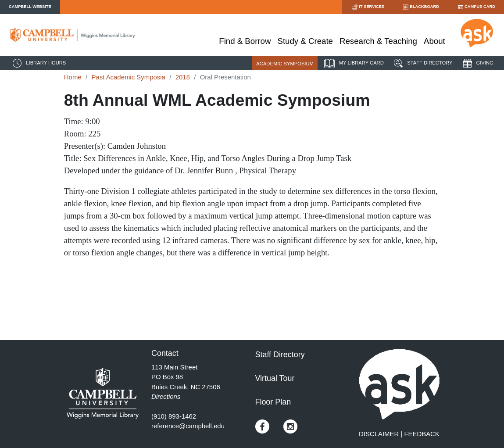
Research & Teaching (378, 41)
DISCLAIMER (379, 434)
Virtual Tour (275, 378)
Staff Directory (280, 355)
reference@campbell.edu (188, 426)
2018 (183, 77)
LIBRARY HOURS (38, 63)
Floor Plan (273, 402)
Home (73, 77)
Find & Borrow (245, 41)
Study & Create (305, 41)
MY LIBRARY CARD (353, 63)
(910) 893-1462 (174, 416)
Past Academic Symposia (128, 77)
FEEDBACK (422, 434)
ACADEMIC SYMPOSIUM (285, 64)
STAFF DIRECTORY (422, 63)
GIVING (477, 63)
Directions (166, 396)
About (434, 41)
